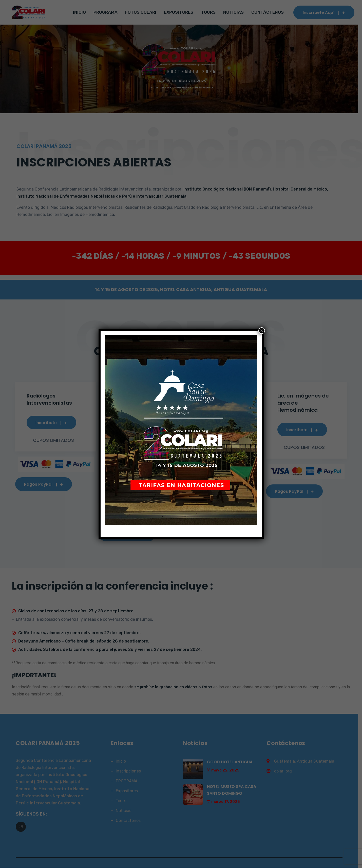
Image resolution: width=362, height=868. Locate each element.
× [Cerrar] (261, 331)
